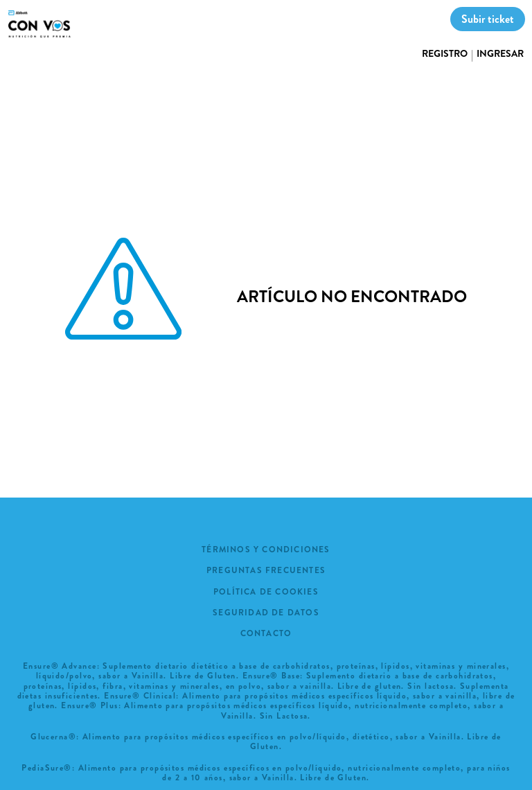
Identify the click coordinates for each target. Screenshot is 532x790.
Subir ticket (488, 19)
